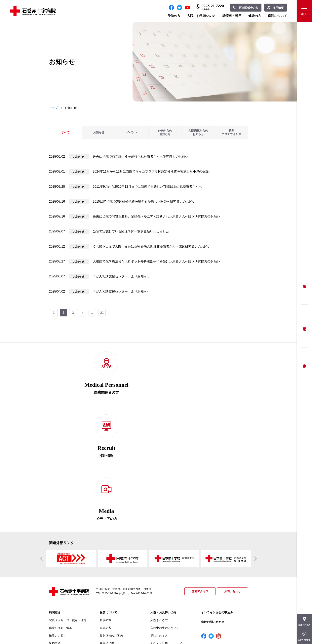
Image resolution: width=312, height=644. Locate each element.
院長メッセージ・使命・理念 (68, 506)
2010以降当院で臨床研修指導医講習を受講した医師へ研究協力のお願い (144, 201)
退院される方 (159, 521)
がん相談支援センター (63, 601)
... (93, 313)
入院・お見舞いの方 (201, 16)
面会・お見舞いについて (166, 529)
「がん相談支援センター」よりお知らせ (121, 276)
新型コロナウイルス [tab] (231, 132)
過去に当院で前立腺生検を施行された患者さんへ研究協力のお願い (140, 157)
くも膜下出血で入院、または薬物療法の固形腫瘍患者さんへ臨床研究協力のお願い (152, 246)
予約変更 (304, 326)
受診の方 (174, 16)
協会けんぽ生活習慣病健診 (168, 563)
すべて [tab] (65, 132)
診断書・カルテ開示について (118, 579)
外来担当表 (107, 529)
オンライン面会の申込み (217, 498)
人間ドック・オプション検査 (169, 555)
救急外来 (304, 361)
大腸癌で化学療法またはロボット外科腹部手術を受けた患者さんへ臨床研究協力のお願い (156, 261)
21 (102, 313)
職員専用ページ (235, 632)
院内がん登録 (58, 594)
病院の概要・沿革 (60, 513)
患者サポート (108, 587)
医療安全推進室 (59, 575)
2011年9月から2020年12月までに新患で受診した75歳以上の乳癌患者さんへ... (149, 187)
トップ (53, 108)
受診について (108, 498)
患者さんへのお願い (62, 537)
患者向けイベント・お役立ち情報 (68, 611)
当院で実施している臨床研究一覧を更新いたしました (131, 231)
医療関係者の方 (249, 8)
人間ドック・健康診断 (165, 540)
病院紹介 (55, 498)
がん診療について (60, 586)
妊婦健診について (111, 552)
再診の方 (105, 513)
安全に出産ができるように (117, 560)
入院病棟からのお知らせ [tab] (198, 132)
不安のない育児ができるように (118, 569)
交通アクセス (198, 477)
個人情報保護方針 (60, 560)
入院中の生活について (165, 513)
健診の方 (255, 16)
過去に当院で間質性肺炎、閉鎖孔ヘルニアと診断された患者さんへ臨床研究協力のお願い (156, 216)
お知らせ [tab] (99, 132)
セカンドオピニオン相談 (116, 537)
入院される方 (159, 506)
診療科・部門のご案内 (165, 575)
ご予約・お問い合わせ (165, 547)
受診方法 (304, 283)
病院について (277, 16)
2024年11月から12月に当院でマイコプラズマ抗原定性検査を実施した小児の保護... (152, 171)
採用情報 (278, 8)
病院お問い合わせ (213, 508)
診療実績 (55, 529)
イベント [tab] (132, 132)
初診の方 (105, 506)
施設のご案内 (58, 521)
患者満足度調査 (59, 568)
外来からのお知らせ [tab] (165, 132)
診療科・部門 (232, 16)
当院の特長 (56, 544)
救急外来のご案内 (111, 521)
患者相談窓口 (108, 544)
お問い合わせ (232, 477)
